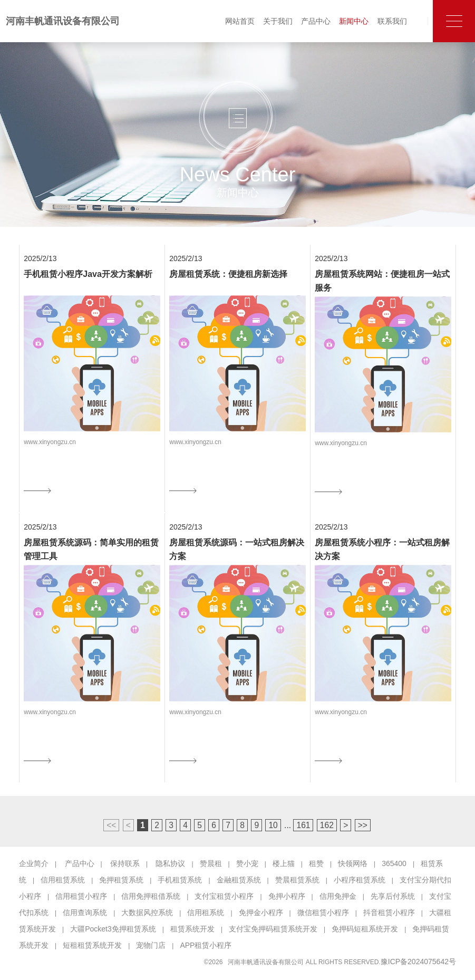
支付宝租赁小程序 (224, 896)
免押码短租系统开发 (365, 929)
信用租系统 (206, 912)
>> (363, 825)
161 (303, 825)
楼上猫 (284, 863)
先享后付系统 (393, 896)
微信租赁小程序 (323, 912)
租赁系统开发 (192, 929)
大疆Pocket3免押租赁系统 (113, 929)
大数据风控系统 (147, 912)
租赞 (316, 863)
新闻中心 (354, 21)
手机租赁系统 (180, 880)
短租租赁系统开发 (92, 945)
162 (327, 825)
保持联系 (125, 863)
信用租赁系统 (63, 880)
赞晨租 (211, 863)
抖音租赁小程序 (389, 912)
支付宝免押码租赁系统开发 (273, 929)
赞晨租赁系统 (297, 880)
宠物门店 (151, 945)
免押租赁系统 (121, 880)
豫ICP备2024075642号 (418, 962)
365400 (394, 863)
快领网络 (353, 863)
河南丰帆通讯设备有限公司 (63, 21)
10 (273, 825)
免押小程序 (287, 896)
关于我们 (278, 21)
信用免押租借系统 (151, 896)
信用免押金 (338, 896)
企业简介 (34, 863)
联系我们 (392, 21)
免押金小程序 (261, 912)
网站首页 (240, 21)
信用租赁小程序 (81, 896)
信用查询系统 (85, 912)
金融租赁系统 (239, 880)
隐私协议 (170, 863)
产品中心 (316, 21)
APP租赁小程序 (206, 945)
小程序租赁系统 (360, 880)
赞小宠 (247, 863)
